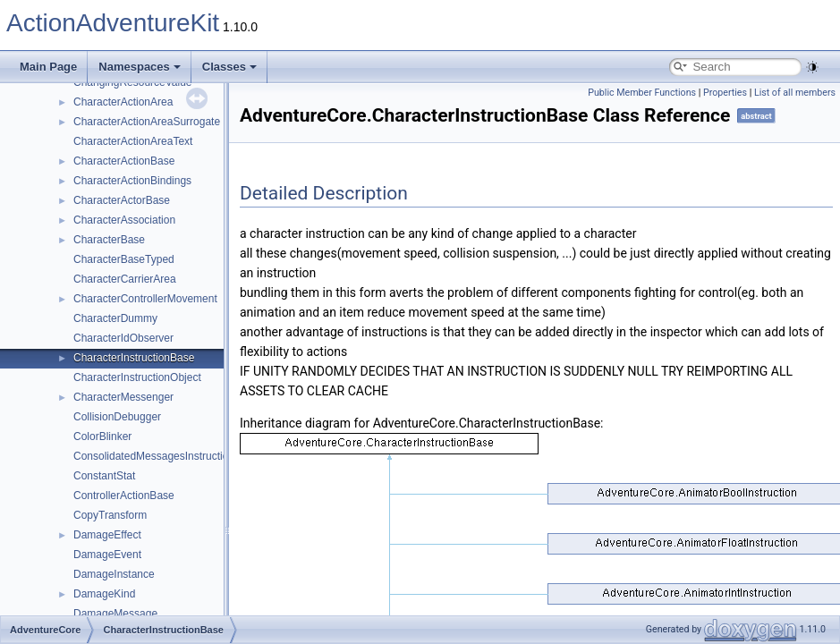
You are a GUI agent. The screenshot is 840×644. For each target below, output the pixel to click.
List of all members (795, 93)
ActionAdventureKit (113, 23)
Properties (725, 93)
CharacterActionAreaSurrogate (147, 122)
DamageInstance (114, 574)
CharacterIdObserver (123, 338)
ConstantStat (104, 476)
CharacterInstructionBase (134, 358)
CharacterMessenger (123, 397)
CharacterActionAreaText (133, 141)
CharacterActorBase (122, 200)
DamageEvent (107, 555)
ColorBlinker (102, 436)
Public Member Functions (642, 93)
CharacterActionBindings (132, 181)
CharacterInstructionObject (137, 377)
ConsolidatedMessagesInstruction (154, 456)
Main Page (48, 67)
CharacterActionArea (123, 102)
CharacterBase (109, 240)
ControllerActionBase (124, 496)
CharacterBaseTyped (124, 259)
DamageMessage (115, 614)
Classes (229, 67)
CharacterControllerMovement (145, 299)
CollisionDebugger (117, 417)
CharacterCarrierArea (125, 279)
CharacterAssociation (124, 220)
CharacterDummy (115, 318)
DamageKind (104, 594)
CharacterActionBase (124, 161)
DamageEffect (107, 535)
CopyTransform (110, 515)
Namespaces (140, 67)
